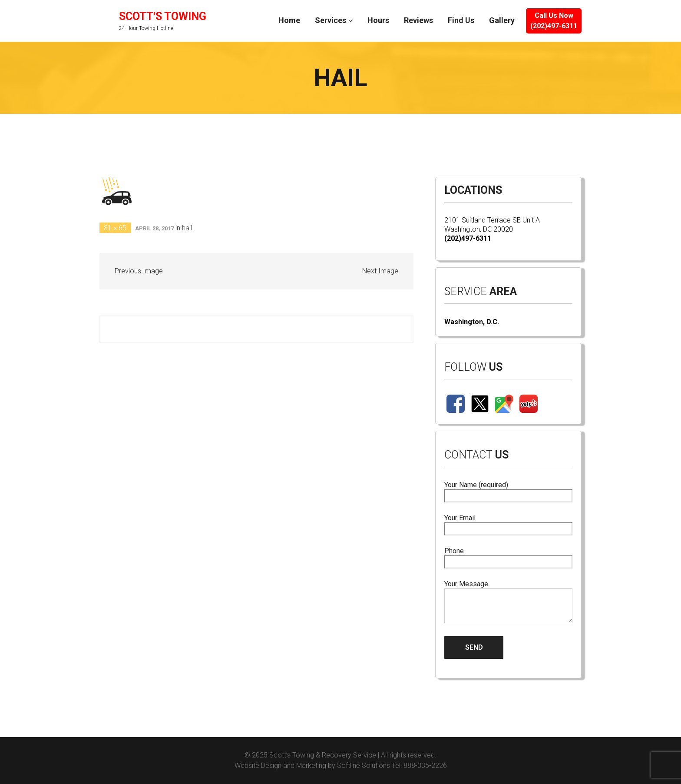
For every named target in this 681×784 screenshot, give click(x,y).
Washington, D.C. (472, 322)
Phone (508, 556)
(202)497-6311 (468, 238)
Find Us (461, 20)
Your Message (508, 602)
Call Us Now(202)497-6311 (554, 21)
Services (331, 20)
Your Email (508, 523)
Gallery (502, 20)
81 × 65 (115, 228)
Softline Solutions (364, 766)
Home (289, 20)
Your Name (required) (508, 490)
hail (187, 228)
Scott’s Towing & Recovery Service (323, 755)
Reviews (418, 20)
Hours (378, 20)
